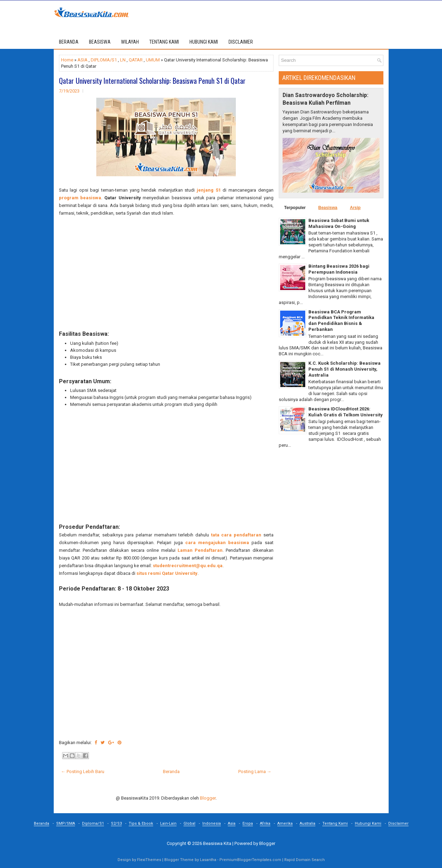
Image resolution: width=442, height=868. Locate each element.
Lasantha (208, 860)
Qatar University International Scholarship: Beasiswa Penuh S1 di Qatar (152, 81)
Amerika (285, 824)
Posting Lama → (255, 771)
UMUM (153, 60)
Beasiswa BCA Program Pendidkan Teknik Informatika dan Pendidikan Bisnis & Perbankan (341, 321)
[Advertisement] (166, 274)
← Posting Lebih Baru (83, 771)
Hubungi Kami (368, 824)
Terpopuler (295, 208)
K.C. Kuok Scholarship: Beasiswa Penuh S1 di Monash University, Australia (344, 369)
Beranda (69, 42)
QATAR (136, 60)
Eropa (248, 824)
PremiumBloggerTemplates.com (250, 860)
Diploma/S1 (93, 824)
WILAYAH (130, 42)
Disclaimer (398, 824)
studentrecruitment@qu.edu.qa (188, 566)
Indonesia (212, 824)
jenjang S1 (209, 190)
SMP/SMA (66, 824)
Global (189, 824)
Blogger (208, 798)
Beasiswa (328, 208)
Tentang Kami (335, 824)
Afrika (265, 824)
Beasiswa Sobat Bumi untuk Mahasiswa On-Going (339, 223)
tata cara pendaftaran (236, 535)
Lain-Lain (168, 824)
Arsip (355, 208)
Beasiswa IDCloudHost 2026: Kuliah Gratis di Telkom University (346, 412)
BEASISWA (100, 42)
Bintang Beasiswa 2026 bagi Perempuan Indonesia (339, 269)
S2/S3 (116, 824)
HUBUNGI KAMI (204, 42)
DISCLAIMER (241, 42)
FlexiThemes (149, 860)
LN (123, 60)
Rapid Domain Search (305, 860)
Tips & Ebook (141, 824)
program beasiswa (80, 198)
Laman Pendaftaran (200, 550)
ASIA (83, 60)
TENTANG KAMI (164, 42)
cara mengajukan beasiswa (217, 543)
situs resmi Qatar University (167, 573)
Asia (232, 824)
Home (67, 60)
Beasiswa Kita (217, 843)
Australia (308, 824)
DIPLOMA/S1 (104, 60)
